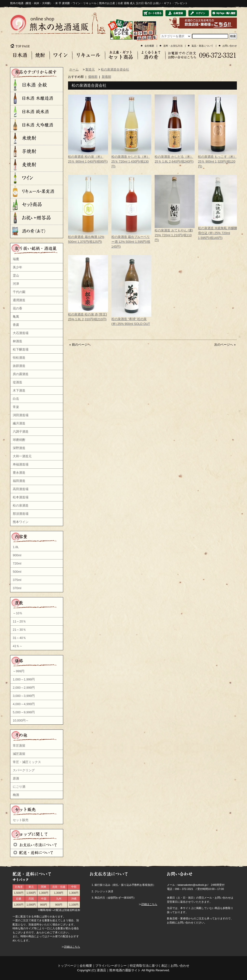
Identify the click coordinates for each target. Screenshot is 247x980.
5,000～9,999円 (24, 712)
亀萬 (16, 317)
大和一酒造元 (22, 456)
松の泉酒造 (21, 505)
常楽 (16, 407)
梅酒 (16, 795)
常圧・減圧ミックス (27, 762)
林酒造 (17, 341)
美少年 (17, 267)
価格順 (93, 77)
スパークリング (24, 770)
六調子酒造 (21, 432)
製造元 (90, 69)
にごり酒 (19, 787)
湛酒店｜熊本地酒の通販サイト (119, 970)
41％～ (18, 646)
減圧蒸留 (19, 754)
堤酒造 (17, 382)
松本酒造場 (21, 497)
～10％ (18, 613)
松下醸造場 (21, 349)
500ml (17, 572)
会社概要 (149, 46)
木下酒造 (19, 390)
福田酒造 (19, 481)
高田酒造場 (21, 489)
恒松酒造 (19, 358)
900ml (17, 555)
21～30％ (19, 630)
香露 (16, 325)
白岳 (16, 399)
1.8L (16, 547)
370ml (17, 588)
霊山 (16, 275)
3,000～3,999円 (24, 696)
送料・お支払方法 (173, 46)
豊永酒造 (19, 473)
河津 (16, 284)
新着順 (106, 77)
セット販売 (21, 820)
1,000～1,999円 (24, 679)
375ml (17, 580)
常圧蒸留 (19, 746)
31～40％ (19, 638)
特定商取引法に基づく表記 (149, 966)
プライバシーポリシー (111, 966)
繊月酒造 (19, 423)
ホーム (74, 69)
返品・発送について (202, 46)
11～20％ (19, 621)
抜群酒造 (19, 366)
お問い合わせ (230, 46)
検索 (233, 36)
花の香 (17, 308)
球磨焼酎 (19, 440)
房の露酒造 (21, 374)
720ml (17, 563)
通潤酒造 (19, 300)
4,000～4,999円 (24, 704)
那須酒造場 (21, 514)
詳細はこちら (72, 947)
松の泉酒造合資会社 (115, 69)
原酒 (16, 778)
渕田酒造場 (21, 415)
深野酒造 (19, 448)
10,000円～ (21, 720)
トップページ (67, 966)
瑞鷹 (16, 259)
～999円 (19, 671)
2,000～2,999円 (24, 688)
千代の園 (19, 292)
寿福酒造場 (21, 464)
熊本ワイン (21, 522)
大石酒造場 (21, 333)
